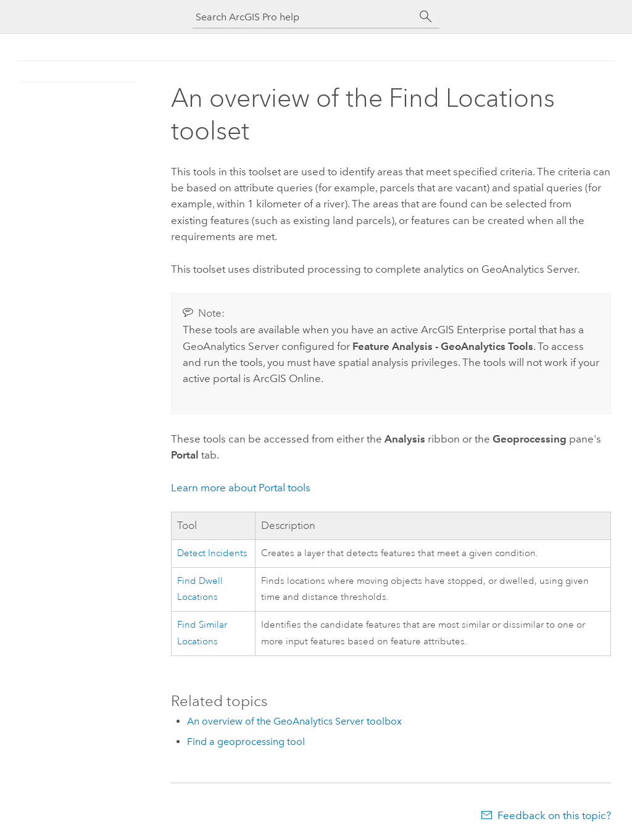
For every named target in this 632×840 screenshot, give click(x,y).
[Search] (426, 17)
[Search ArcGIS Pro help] (304, 17)
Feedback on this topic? (554, 815)
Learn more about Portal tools (241, 488)
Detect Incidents (212, 553)
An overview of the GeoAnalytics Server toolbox (294, 721)
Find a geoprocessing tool (246, 742)
